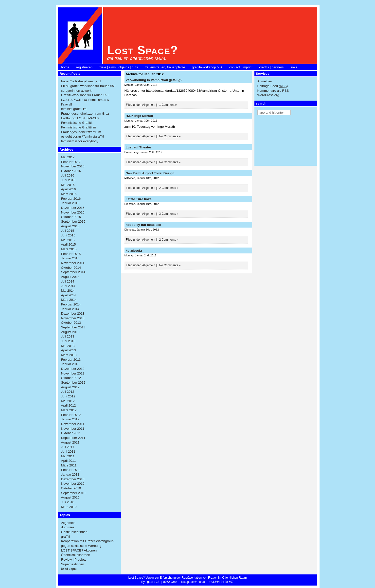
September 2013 (73, 327)
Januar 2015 (70, 258)
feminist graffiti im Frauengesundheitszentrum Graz (85, 111)
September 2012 (73, 383)
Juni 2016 (68, 180)
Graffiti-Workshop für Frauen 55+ (85, 95)
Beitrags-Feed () (273, 86)
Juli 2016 (68, 175)
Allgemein (68, 523)
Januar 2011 (70, 474)
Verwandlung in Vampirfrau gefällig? (154, 80)
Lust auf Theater (139, 147)
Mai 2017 (68, 157)
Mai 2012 (68, 401)
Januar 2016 (70, 203)
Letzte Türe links (139, 199)
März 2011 (69, 465)
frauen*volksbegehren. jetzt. (81, 81)
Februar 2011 (71, 470)
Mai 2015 (68, 240)
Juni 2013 (68, 341)
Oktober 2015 (71, 217)
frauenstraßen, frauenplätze (165, 67)
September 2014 (73, 272)
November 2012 (73, 373)
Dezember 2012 (73, 369)
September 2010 (73, 493)
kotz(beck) (134, 251)
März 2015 (69, 249)
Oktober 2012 (71, 378)
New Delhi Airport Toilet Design (150, 173)
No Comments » (170, 136)
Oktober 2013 (71, 323)
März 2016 (69, 194)
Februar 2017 (71, 162)
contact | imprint (241, 67)
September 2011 (73, 438)
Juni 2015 (68, 235)
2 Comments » (169, 188)
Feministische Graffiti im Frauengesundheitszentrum (81, 130)
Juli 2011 (68, 447)
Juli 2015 (68, 231)
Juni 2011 (68, 452)
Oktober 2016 (71, 171)
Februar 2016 (71, 199)
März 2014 (69, 300)
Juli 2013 (68, 336)
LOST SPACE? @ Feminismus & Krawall (85, 102)
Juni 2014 (68, 286)
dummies (68, 527)
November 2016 (73, 166)
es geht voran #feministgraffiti (83, 136)
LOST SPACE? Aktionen (79, 550)
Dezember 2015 (73, 208)
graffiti (66, 537)
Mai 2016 (68, 185)
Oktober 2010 (71, 488)
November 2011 (73, 429)
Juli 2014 (68, 281)
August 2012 (70, 387)
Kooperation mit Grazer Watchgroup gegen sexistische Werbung (87, 543)
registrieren (84, 67)
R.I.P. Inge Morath (139, 116)
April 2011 (69, 461)
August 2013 (70, 332)
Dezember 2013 (73, 313)
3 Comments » (169, 214)
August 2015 (70, 226)
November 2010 (73, 484)
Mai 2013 (68, 346)
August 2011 (70, 442)
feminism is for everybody (80, 141)
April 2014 (69, 295)
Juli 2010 (68, 502)
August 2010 (70, 497)
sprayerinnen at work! (77, 91)
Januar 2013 (70, 364)
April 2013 (69, 350)
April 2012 (69, 405)
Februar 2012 (71, 415)
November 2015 (73, 212)
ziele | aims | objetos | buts (119, 67)
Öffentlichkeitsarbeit (76, 555)
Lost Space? (143, 50)
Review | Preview (74, 560)
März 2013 (69, 355)
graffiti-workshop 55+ (207, 67)
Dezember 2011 (73, 424)
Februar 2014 (71, 304)
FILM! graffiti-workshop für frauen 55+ (89, 86)
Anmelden (265, 81)
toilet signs (69, 569)
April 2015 (69, 244)
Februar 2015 (71, 254)
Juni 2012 (68, 396)
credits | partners (272, 67)
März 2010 (69, 507)
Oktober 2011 (71, 433)
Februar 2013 (71, 360)
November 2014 (73, 263)
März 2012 (69, 410)
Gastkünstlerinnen (74, 532)
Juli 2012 (68, 392)
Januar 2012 (70, 419)
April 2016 (69, 189)
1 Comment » (168, 105)
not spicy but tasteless (143, 225)
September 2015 (73, 222)
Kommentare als (273, 91)
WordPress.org (268, 95)
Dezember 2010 (73, 479)
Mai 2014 (68, 291)
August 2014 (70, 277)
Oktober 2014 (71, 268)
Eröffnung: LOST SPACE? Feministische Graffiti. (80, 121)
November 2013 (73, 318)
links (294, 67)
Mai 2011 (68, 456)
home (65, 67)
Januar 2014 (70, 309)
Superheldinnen (73, 564)
